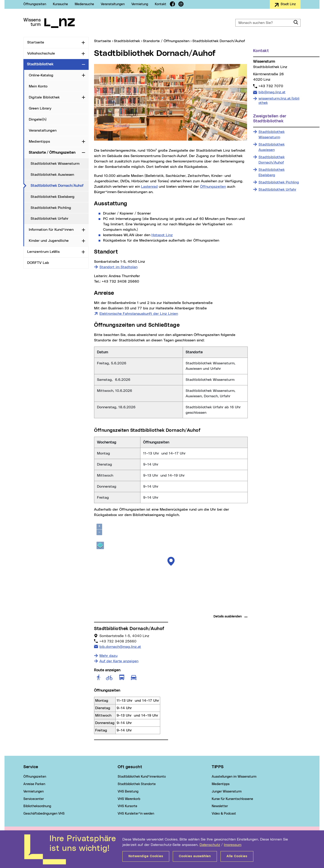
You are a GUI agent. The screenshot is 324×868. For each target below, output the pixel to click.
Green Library (40, 108)
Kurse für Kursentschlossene (232, 799)
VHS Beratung (128, 792)
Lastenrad (149, 187)
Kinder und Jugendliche (49, 241)
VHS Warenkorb (129, 799)
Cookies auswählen (195, 856)
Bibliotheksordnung (37, 806)
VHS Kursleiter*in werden (136, 814)
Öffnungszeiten (35, 4)
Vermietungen (34, 792)
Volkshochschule (41, 53)
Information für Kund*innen (51, 230)
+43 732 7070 (271, 86)
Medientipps (39, 142)
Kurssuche (60, 4)
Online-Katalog (41, 75)
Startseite (36, 42)
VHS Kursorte (127, 806)
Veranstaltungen (113, 4)
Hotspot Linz (162, 235)
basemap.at (239, 609)
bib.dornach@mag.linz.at (120, 646)
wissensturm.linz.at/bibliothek (279, 101)
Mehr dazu (108, 656)
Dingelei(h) (38, 119)
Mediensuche (84, 4)
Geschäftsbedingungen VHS (44, 814)
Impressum (233, 845)
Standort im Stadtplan (118, 267)
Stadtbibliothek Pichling (51, 208)
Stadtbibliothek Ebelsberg (53, 197)
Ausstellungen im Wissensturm (234, 777)
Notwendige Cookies (146, 856)
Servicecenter (34, 799)
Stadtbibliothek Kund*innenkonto (142, 777)
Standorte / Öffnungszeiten (52, 153)
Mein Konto (38, 86)
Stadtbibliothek (40, 64)
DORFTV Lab (38, 263)
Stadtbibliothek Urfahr (49, 219)
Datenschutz (210, 845)
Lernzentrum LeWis (43, 252)
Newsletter (220, 806)
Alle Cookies (237, 856)
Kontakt (161, 4)
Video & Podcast (224, 814)
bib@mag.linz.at (272, 92)
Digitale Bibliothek (44, 97)
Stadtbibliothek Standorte (137, 784)
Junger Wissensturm (227, 792)
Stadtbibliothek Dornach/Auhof (60, 185)
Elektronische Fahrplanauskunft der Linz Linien (139, 313)
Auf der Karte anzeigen (119, 661)
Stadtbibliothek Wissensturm (55, 164)
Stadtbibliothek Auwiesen (52, 175)
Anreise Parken (34, 784)
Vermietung (140, 4)
